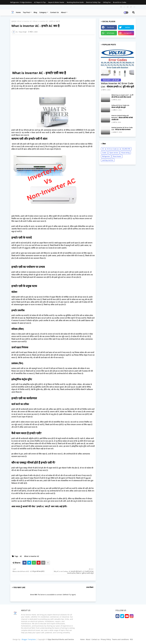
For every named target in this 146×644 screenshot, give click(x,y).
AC (21, 556)
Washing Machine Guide (75, 2)
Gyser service (114, 153)
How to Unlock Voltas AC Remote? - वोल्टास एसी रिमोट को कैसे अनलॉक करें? (122, 118)
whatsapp (111, 33)
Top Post (26, 12)
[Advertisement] (54, 53)
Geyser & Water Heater (56, 2)
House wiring (125, 153)
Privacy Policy (106, 639)
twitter (128, 27)
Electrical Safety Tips (93, 2)
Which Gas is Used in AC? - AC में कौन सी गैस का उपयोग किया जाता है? (122, 96)
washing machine (108, 160)
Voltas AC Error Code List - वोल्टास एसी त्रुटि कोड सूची (121, 106)
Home (18, 12)
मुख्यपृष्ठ (14, 21)
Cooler (104, 153)
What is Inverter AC (25, 21)
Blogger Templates (29, 639)
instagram (128, 33)
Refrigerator (106, 156)
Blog (35, 12)
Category (43, 12)
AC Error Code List (113, 149)
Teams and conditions (120, 639)
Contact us (54, 12)
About (63, 12)
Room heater (117, 156)
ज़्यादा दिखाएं (90, 587)
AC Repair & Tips (40, 2)
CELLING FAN (126, 149)
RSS (131, 639)
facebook (111, 27)
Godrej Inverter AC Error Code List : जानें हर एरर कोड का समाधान (122, 129)
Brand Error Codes (120, 2)
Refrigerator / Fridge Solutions (21, 2)
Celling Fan (107, 2)
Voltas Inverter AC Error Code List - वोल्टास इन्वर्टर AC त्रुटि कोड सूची (117, 85)
